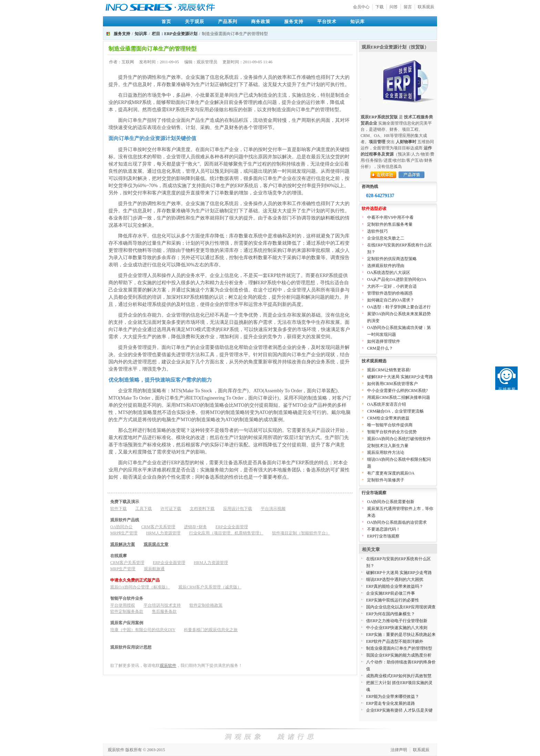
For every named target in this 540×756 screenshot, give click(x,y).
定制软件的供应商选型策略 (392, 259)
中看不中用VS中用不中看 (390, 217)
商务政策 (261, 22)
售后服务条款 (164, 611)
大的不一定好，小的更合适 (392, 286)
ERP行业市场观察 (383, 536)
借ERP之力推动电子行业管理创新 (397, 621)
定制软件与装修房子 (386, 480)
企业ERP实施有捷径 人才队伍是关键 (399, 710)
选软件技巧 (377, 231)
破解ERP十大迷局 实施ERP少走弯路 (400, 377)
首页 (166, 22)
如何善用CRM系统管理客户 (392, 384)
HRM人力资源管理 (163, 533)
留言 (408, 7)
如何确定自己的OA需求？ (391, 300)
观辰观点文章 (156, 544)
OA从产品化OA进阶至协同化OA (397, 279)
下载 (380, 7)
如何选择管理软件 (384, 341)
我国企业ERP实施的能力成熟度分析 (399, 655)
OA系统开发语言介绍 (387, 404)
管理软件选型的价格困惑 (390, 293)
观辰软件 (168, 666)
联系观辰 (426, 7)
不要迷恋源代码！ (384, 529)
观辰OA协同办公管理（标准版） (140, 587)
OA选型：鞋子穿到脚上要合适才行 (399, 307)
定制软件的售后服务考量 (390, 224)
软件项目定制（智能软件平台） (301, 533)
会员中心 (361, 7)
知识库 (357, 22)
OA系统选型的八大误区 (389, 273)
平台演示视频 (273, 509)
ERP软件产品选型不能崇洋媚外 (395, 641)
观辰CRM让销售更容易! (389, 370)
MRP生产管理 (123, 569)
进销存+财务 (195, 527)
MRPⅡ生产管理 (124, 533)
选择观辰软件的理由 (386, 266)
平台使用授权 (123, 605)
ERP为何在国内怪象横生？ (391, 614)
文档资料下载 (202, 509)
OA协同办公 (121, 527)
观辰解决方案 (123, 544)
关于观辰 (195, 22)
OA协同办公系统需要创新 (391, 502)
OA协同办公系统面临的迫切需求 (397, 522)
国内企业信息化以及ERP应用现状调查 (401, 607)
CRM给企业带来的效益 (388, 418)
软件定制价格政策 (206, 605)
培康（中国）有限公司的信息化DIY (143, 630)
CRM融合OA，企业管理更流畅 (395, 411)
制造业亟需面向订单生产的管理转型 (399, 648)
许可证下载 (171, 509)
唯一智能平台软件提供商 (390, 425)
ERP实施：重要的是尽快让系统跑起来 (401, 635)
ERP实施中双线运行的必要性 (393, 600)
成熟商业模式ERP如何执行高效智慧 (399, 676)
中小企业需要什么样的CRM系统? (397, 391)
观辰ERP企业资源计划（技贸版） (395, 47)
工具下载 (144, 509)
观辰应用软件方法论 (386, 452)
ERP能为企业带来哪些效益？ (393, 696)
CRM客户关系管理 (158, 527)
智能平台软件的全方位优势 (392, 432)
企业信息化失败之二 (386, 238)
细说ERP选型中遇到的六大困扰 (395, 579)
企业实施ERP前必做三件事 (391, 593)
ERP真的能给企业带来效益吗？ (395, 586)
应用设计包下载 (238, 509)
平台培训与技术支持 (162, 605)
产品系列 (228, 22)
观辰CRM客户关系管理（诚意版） (210, 587)
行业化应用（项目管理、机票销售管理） (226, 533)
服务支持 (294, 22)
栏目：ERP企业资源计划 (175, 34)
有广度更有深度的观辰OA (391, 473)
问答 (394, 7)
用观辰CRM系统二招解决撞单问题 (399, 397)
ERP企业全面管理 (232, 527)
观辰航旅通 (154, 569)
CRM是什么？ (380, 348)
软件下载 (118, 509)
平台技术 (327, 22)
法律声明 (399, 750)
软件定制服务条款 (127, 611)
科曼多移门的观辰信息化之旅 (211, 630)
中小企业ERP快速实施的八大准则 (397, 628)
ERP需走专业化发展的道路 (391, 703)
